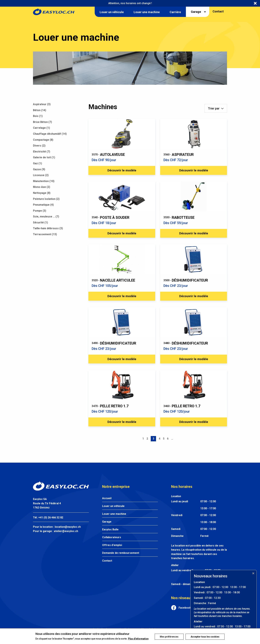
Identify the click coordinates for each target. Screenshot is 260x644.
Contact (218, 11)
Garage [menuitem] (196, 12)
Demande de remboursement (121, 558)
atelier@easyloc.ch (66, 537)
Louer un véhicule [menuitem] (112, 12)
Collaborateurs (112, 543)
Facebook (185, 613)
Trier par (214, 108)
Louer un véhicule (113, 512)
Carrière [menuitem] (175, 12)
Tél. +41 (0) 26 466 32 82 (48, 523)
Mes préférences (168, 634)
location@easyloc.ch (68, 532)
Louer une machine (114, 519)
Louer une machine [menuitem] (147, 12)
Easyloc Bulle (110, 535)
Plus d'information (46, 639)
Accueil (107, 504)
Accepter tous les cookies (205, 634)
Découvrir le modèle (122, 171)
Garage (107, 527)
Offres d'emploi (112, 551)
